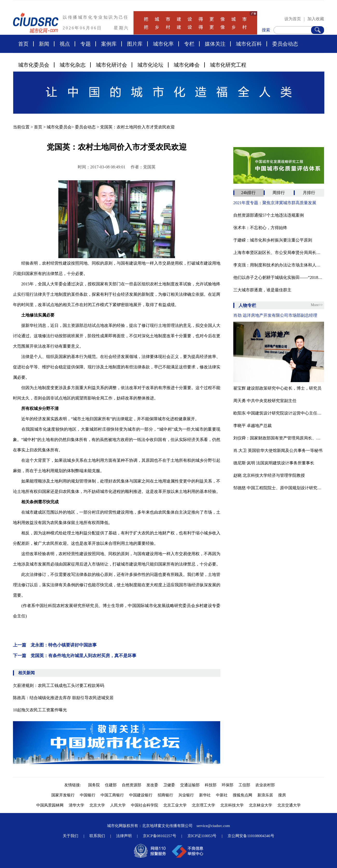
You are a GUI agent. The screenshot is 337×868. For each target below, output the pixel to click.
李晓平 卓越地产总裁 (252, 426)
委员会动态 (285, 44)
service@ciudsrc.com (213, 826)
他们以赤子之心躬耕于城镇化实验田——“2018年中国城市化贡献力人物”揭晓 (279, 277)
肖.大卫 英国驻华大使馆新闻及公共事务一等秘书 (278, 450)
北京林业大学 (261, 805)
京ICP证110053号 (202, 836)
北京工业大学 (175, 805)
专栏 (189, 44)
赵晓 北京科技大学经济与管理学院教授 (269, 475)
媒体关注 (215, 44)
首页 (23, 44)
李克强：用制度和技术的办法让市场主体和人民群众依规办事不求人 (279, 265)
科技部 (211, 785)
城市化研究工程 (228, 65)
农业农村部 (265, 785)
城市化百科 (249, 44)
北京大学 (97, 805)
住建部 (111, 785)
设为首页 (293, 19)
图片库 (135, 44)
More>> (317, 305)
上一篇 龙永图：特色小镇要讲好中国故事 (55, 645)
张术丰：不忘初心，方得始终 (260, 228)
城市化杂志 (73, 65)
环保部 (227, 785)
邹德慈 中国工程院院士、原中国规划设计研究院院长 (279, 488)
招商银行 (165, 795)
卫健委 (169, 785)
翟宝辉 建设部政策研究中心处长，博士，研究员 (277, 388)
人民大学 (118, 805)
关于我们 (71, 836)
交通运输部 (190, 785)
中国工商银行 (112, 795)
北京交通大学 (289, 805)
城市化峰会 (187, 65)
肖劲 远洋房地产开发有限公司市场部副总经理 (275, 315)
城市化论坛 (150, 65)
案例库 (109, 44)
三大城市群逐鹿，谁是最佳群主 (262, 290)
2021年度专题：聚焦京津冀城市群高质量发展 (275, 203)
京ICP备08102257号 (159, 836)
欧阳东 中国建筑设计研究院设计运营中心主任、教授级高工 (279, 413)
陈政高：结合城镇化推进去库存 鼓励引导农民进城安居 (63, 698)
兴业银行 (186, 795)
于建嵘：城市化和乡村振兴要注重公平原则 (273, 240)
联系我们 (97, 836)
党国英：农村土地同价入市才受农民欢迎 (137, 127)
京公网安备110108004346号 (251, 836)
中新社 (222, 795)
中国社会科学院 (145, 805)
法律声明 (124, 836)
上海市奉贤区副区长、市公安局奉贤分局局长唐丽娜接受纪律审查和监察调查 (279, 253)
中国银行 (88, 795)
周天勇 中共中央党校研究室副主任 (265, 401)
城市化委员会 (34, 65)
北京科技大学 (232, 805)
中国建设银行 (141, 795)
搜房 (282, 795)
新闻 (44, 44)
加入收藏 (316, 19)
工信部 (244, 785)
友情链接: (74, 785)
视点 (65, 44)
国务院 (94, 785)
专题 (86, 44)
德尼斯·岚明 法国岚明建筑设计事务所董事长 (274, 463)
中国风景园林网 (50, 805)
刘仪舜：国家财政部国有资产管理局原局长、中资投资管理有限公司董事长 (279, 438)
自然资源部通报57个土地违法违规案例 (269, 215)
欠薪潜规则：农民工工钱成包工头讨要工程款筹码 (59, 686)
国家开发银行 (63, 795)
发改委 (152, 785)
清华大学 (76, 805)
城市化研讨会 (111, 65)
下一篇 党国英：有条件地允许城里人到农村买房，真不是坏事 (75, 656)
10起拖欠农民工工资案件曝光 (40, 710)
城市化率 (163, 44)
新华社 (205, 795)
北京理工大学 (203, 805)
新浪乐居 (265, 795)
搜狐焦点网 (243, 795)
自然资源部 (132, 785)
